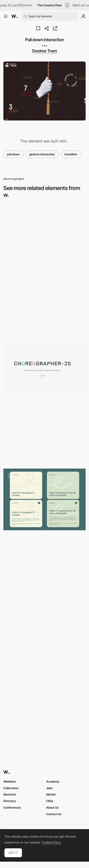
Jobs (49, 788)
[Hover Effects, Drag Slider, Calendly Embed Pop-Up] (44, 500)
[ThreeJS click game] (44, 568)
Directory (10, 801)
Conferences (12, 807)
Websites (10, 781)
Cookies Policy (51, 842)
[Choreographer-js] (44, 368)
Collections (11, 788)
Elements (10, 794)
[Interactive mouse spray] (44, 236)
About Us (52, 807)
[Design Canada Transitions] (44, 634)
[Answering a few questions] (44, 303)
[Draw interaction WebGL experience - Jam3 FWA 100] (44, 433)
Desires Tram (45, 51)
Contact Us (54, 814)
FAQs (50, 801)
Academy (53, 781)
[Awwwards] (15, 16)
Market (51, 794)
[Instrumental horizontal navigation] (44, 699)
